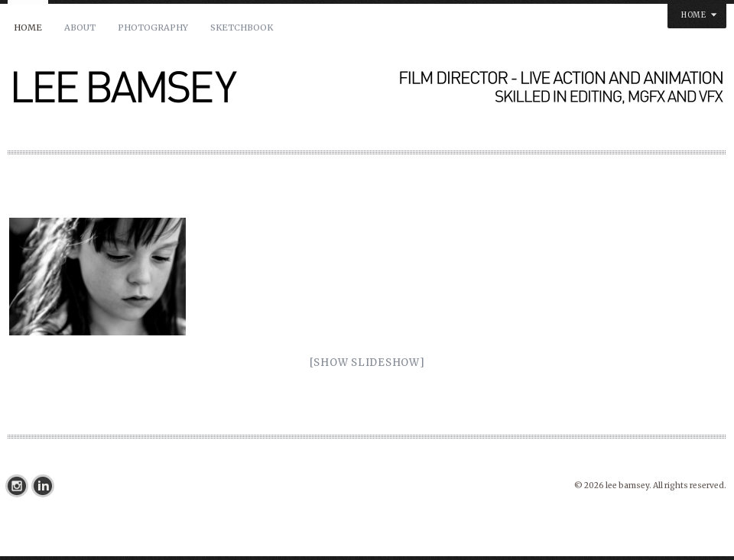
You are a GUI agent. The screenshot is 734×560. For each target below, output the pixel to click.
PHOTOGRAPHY (153, 28)
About (80, 28)
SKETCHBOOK (242, 28)
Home (28, 28)
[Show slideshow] (367, 363)
